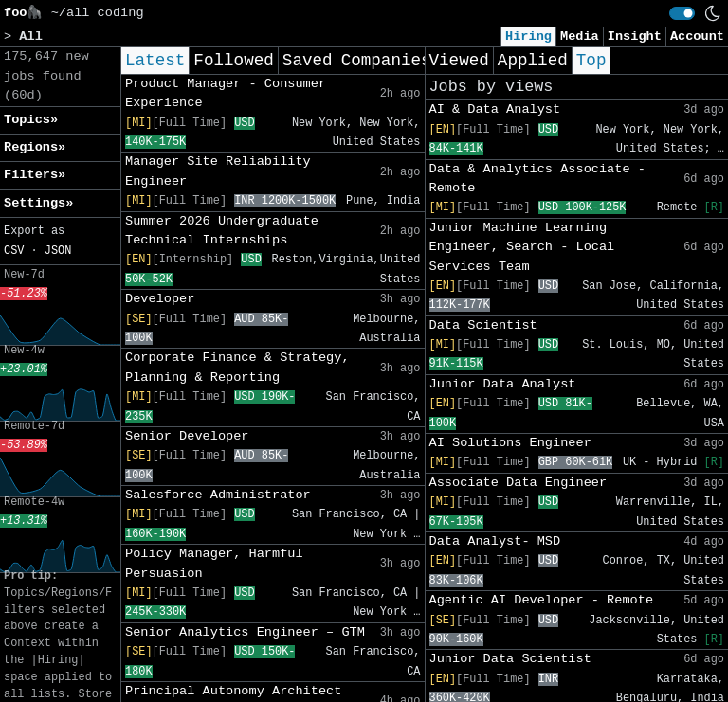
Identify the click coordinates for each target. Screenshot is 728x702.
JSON (58, 251)
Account (697, 36)
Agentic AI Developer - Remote (542, 600)
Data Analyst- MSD (495, 541)
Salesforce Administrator (218, 495)
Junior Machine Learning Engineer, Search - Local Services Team (522, 247)
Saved (308, 61)
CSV (14, 251)
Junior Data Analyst (503, 384)
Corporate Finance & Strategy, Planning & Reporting (237, 367)
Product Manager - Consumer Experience (226, 93)
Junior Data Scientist (510, 659)
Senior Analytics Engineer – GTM (245, 632)
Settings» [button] (38, 203)
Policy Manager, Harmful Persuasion (214, 563)
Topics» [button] (31, 120)
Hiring (528, 36)
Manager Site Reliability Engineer (218, 171)
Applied (533, 61)
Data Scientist (483, 325)
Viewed (459, 61)
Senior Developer (187, 436)
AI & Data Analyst (495, 109)
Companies (386, 61)
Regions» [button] (35, 147)
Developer (160, 299)
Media (580, 36)
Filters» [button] (35, 175)
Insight (635, 36)
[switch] (682, 13)
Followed (233, 61)
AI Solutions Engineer (510, 443)
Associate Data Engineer (519, 483)
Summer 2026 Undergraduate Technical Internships (222, 231)
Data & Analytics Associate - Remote (537, 179)
